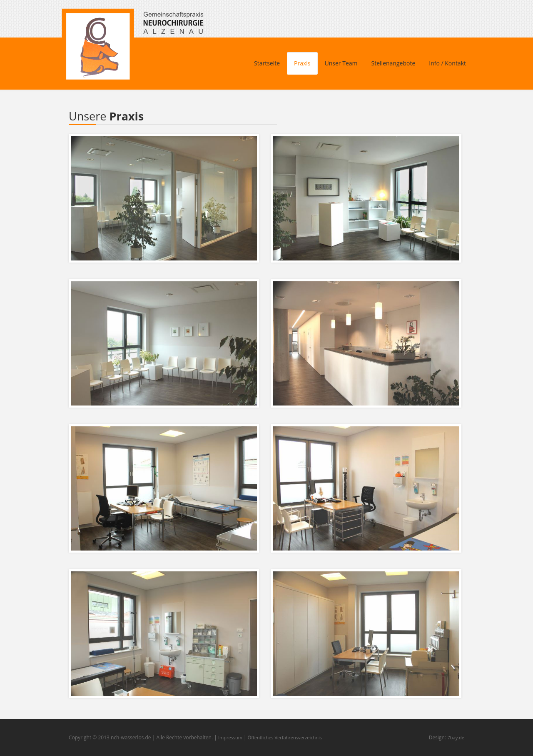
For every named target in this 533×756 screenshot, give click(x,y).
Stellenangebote (394, 63)
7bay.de (456, 737)
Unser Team (341, 63)
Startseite (267, 63)
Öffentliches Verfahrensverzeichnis (285, 737)
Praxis (302, 63)
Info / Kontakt (447, 63)
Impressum (230, 737)
